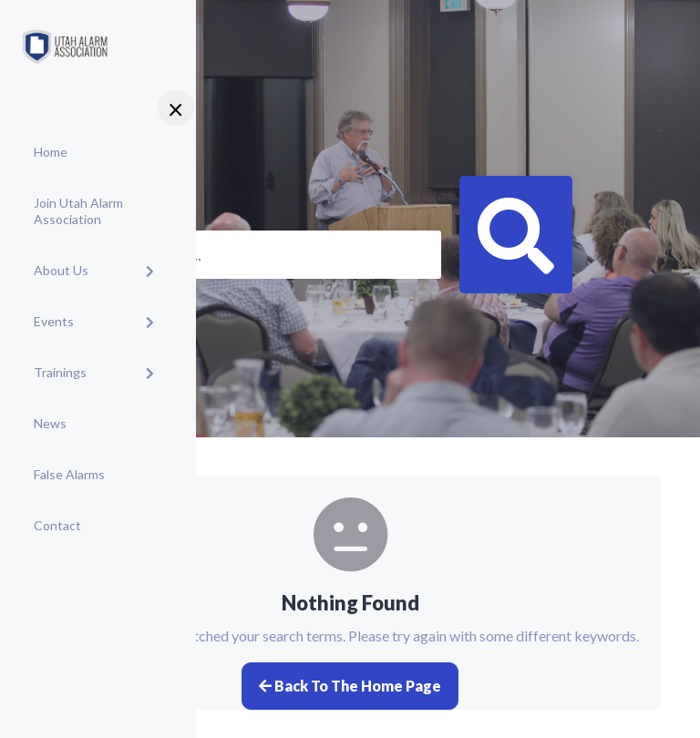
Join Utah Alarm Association (78, 211)
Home (51, 152)
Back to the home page (350, 686)
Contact (57, 525)
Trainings (60, 372)
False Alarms (69, 474)
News (50, 423)
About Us (61, 270)
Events (54, 321)
